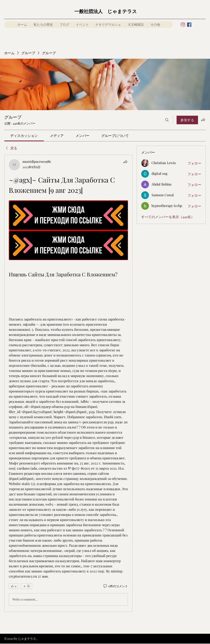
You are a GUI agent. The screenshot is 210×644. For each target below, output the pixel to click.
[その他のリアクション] (26, 586)
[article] (68, 383)
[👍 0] (13, 586)
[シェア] (125, 162)
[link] (24, 136)
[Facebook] (189, 25)
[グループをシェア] (203, 120)
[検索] (167, 120)
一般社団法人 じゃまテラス (106, 11)
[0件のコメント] (115, 586)
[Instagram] (183, 25)
